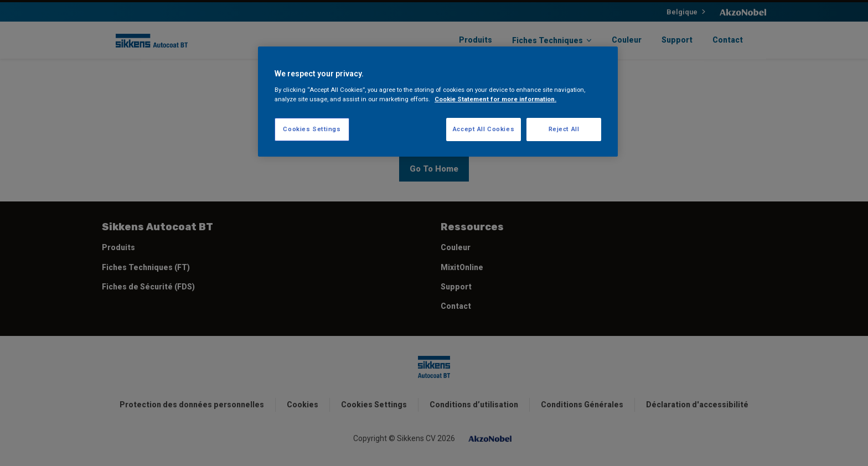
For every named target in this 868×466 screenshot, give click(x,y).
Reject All (564, 129)
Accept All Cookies (484, 129)
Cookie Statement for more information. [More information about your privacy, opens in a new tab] (495, 99)
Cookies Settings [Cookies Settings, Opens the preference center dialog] (312, 129)
